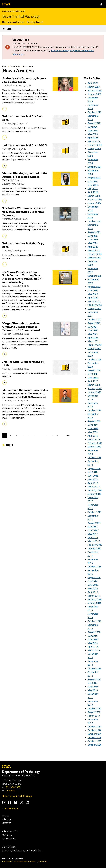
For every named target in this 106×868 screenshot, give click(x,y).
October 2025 (95, 112)
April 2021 (93, 338)
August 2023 (94, 232)
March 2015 (94, 650)
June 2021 (93, 330)
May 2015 (93, 643)
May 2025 (93, 134)
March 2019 (94, 439)
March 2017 (94, 541)
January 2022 (94, 309)
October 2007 (95, 741)
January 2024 (94, 203)
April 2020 (93, 381)
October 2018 (95, 458)
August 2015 (94, 632)
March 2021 (94, 341)
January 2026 (94, 94)
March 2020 (94, 385)
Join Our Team (9, 847)
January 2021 (94, 349)
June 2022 (93, 290)
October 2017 (95, 512)
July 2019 (93, 425)
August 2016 (94, 578)
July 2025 (93, 127)
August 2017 (94, 523)
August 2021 (94, 323)
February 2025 (95, 145)
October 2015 (95, 621)
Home (4, 67)
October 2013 (95, 708)
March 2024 (94, 196)
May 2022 (93, 294)
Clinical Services (10, 831)
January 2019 (94, 447)
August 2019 (94, 421)
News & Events (15, 67)
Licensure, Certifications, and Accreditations (22, 851)
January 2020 (94, 392)
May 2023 (93, 243)
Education (7, 819)
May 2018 (93, 479)
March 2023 (94, 250)
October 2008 (95, 738)
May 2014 (93, 690)
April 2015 (93, 647)
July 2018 (93, 472)
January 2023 (94, 258)
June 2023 (93, 239)
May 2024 (93, 189)
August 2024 (94, 178)
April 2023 (93, 247)
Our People (7, 835)
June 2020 (93, 378)
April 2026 (93, 83)
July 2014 (93, 683)
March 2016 (94, 596)
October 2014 (95, 668)
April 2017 (93, 538)
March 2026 (94, 87)
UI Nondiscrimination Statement (25, 861)
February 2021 (95, 345)
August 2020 (94, 370)
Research (7, 823)
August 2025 (94, 123)
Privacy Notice (7, 861)
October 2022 (95, 276)
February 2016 (95, 599)
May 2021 (93, 334)
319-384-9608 (11, 787)
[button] (101, 4)
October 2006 (95, 745)
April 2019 (93, 436)
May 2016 (93, 588)
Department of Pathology (21, 17)
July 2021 (93, 327)
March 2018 (94, 487)
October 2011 (95, 727)
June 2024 (93, 185)
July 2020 (93, 374)
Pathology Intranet (35, 22)
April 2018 (93, 483)
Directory (9, 791)
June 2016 (93, 585)
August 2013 (94, 712)
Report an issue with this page (17, 796)
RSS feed (8, 445)
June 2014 (93, 687)
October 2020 (95, 359)
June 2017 (93, 530)
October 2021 (95, 319)
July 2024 (93, 181)
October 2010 (95, 730)
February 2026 (95, 90)
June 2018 (93, 476)
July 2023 (93, 236)
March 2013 (94, 716)
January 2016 (94, 603)
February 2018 (95, 490)
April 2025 (93, 138)
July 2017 (93, 527)
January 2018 (94, 494)
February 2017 (95, 545)
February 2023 (95, 254)
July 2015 (93, 636)
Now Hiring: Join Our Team (13, 22)
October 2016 (95, 567)
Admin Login (11, 809)
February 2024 (95, 199)
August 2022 (94, 287)
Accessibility (43, 861)
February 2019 (95, 443)
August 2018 (94, 469)
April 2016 (93, 592)
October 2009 (95, 734)
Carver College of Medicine (14, 11)
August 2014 (94, 679)
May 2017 (93, 534)
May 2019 (93, 432)
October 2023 (95, 221)
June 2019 (93, 429)
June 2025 (93, 130)
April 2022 (93, 298)
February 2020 (95, 389)
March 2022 (94, 301)
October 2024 (95, 167)
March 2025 (94, 141)
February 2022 (95, 305)
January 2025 (94, 149)
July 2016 (93, 581)
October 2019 (95, 410)
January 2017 (94, 548)
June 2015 (93, 639)
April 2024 (93, 192)
